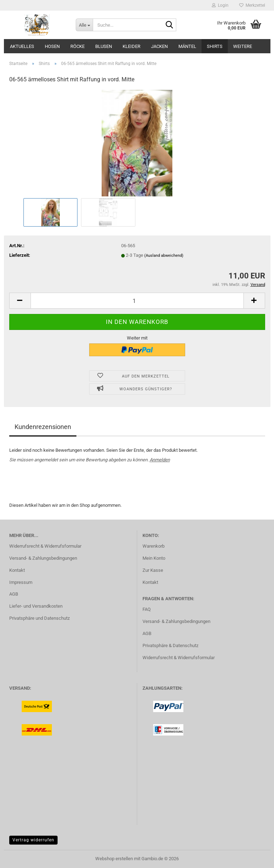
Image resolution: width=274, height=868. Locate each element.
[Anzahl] (137, 301)
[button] (20, 301)
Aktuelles (22, 46)
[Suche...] (84, 25)
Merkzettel (252, 5)
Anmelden (160, 460)
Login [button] (220, 5)
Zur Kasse (153, 570)
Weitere (243, 46)
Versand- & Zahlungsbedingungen (43, 558)
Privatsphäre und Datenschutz (39, 618)
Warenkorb (154, 546)
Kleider (131, 46)
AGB (14, 594)
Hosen (52, 46)
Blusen (104, 46)
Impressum (21, 582)
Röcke (77, 46)
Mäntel (187, 46)
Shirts (215, 46)
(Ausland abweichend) (164, 256)
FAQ (147, 609)
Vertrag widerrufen (33, 840)
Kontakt (17, 570)
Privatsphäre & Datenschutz (170, 645)
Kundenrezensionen (43, 427)
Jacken (159, 46)
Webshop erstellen (114, 859)
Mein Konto (154, 558)
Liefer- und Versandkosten (36, 606)
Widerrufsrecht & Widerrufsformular (45, 546)
